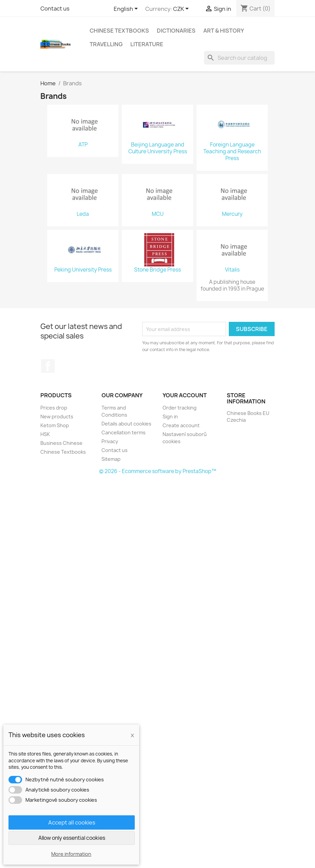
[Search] (239, 58)
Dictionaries (176, 31)
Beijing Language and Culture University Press (158, 148)
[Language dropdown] (127, 9)
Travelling (106, 44)
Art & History (224, 31)
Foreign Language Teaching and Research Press (232, 152)
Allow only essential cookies (72, 838)
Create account (181, 425)
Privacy (110, 441)
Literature (147, 44)
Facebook (48, 366)
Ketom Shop (55, 425)
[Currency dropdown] (182, 9)
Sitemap (111, 459)
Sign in (170, 416)
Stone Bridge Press (157, 270)
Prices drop (54, 408)
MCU (158, 214)
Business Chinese (61, 443)
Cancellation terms (124, 432)
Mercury (232, 214)
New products (57, 416)
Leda (83, 214)
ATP (83, 145)
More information (71, 854)
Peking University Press (83, 270)
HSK (45, 434)
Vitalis (232, 270)
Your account (185, 395)
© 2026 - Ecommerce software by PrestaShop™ (158, 471)
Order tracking (180, 408)
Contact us (55, 8)
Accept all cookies (72, 822)
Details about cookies (126, 424)
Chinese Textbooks (119, 31)
